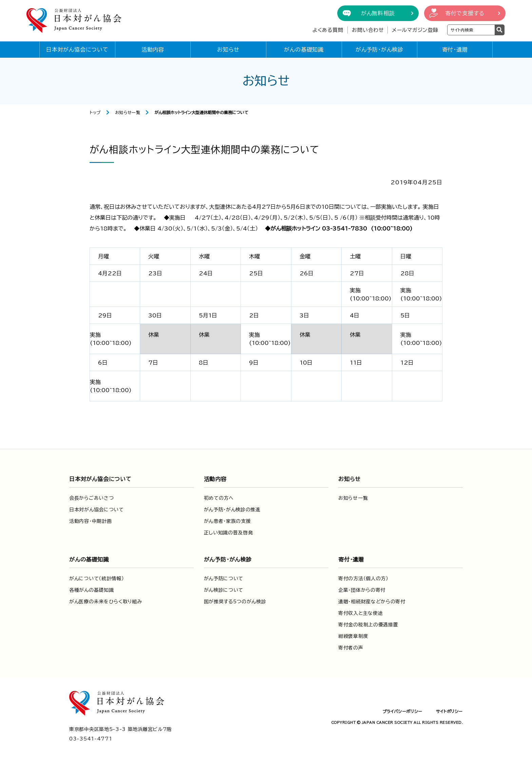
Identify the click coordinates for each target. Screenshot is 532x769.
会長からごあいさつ (91, 498)
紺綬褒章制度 (353, 636)
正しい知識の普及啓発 (229, 533)
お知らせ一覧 (128, 112)
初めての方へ (219, 498)
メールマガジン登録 (415, 30)
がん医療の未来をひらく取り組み (106, 602)
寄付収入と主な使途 (360, 613)
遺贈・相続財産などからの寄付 (372, 602)
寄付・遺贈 (455, 50)
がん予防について (224, 579)
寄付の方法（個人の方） (363, 579)
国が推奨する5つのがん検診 (235, 602)
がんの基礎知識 (304, 50)
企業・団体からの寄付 (362, 590)
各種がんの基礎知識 (91, 590)
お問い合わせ (368, 30)
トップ (95, 112)
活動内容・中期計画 (90, 521)
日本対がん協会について (77, 50)
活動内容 (153, 50)
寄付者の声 (351, 648)
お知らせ (228, 50)
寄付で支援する (465, 13)
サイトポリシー (449, 711)
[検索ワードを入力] (471, 30)
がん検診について (224, 590)
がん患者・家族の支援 (227, 521)
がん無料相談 (378, 13)
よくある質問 (328, 30)
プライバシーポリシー (402, 711)
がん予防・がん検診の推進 (232, 510)
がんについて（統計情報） (97, 579)
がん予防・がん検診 (379, 50)
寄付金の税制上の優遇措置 (368, 625)
